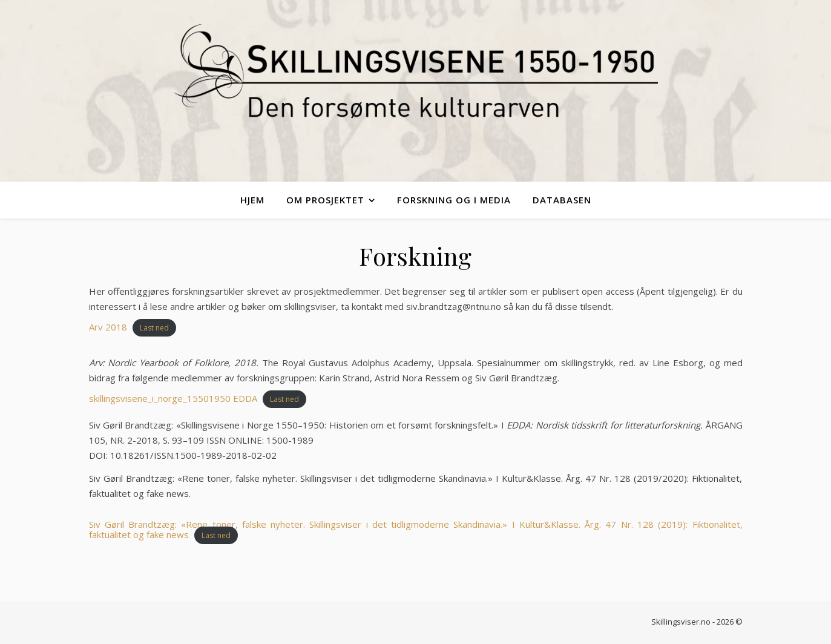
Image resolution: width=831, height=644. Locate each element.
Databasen (562, 200)
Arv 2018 (108, 327)
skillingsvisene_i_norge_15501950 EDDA (173, 398)
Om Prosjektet (325, 200)
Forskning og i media (454, 200)
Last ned (154, 328)
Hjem (252, 200)
